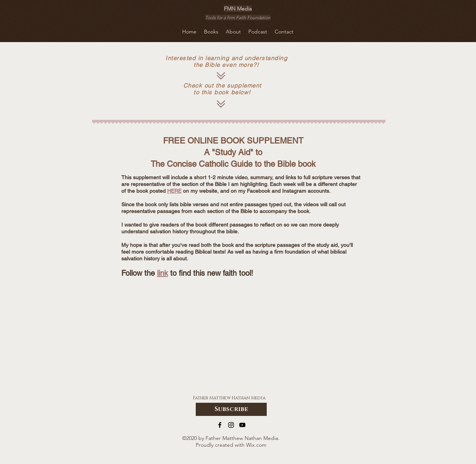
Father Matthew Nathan (222, 398)
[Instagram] (231, 425)
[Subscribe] (231, 409)
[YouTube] (242, 425)
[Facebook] (220, 425)
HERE (174, 191)
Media (258, 398)
